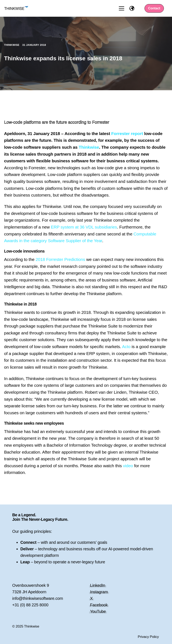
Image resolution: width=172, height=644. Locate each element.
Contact (154, 8)
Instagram (99, 592)
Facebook (99, 605)
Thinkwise (12, 45)
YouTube (98, 611)
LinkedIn (98, 585)
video (128, 466)
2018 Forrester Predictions (60, 259)
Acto (126, 347)
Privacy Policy (148, 637)
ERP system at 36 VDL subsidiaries (84, 227)
